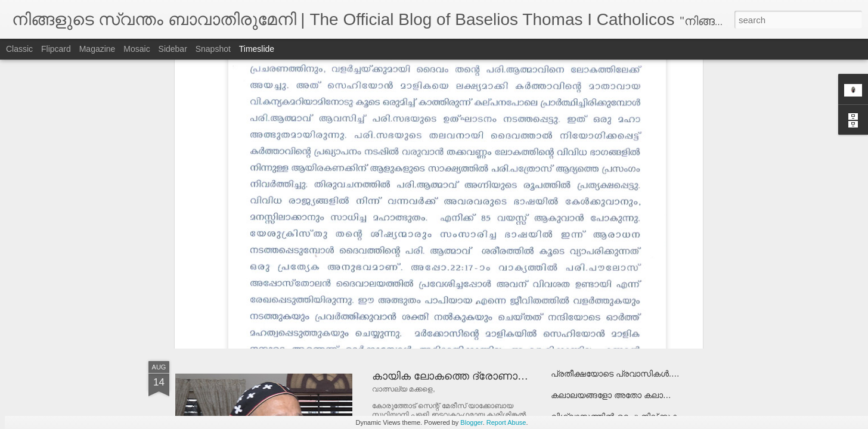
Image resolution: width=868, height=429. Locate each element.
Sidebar (173, 49)
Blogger (471, 422)
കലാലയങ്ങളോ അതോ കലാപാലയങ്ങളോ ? (637, 395)
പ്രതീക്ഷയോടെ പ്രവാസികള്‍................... (632, 374)
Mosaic (137, 49)
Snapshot (213, 49)
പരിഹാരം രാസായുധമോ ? (604, 259)
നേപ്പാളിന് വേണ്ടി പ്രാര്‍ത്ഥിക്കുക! (286, 277)
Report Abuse (506, 422)
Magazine (97, 49)
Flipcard (56, 49)
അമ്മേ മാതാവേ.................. (602, 281)
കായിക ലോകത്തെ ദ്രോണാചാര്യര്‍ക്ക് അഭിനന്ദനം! (504, 376)
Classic (19, 49)
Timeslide (257, 49)
